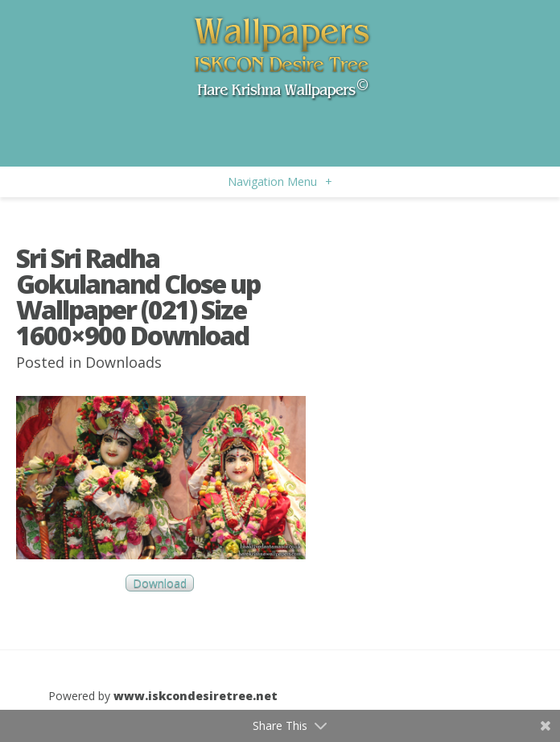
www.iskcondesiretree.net (196, 696)
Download (160, 583)
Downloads (124, 362)
